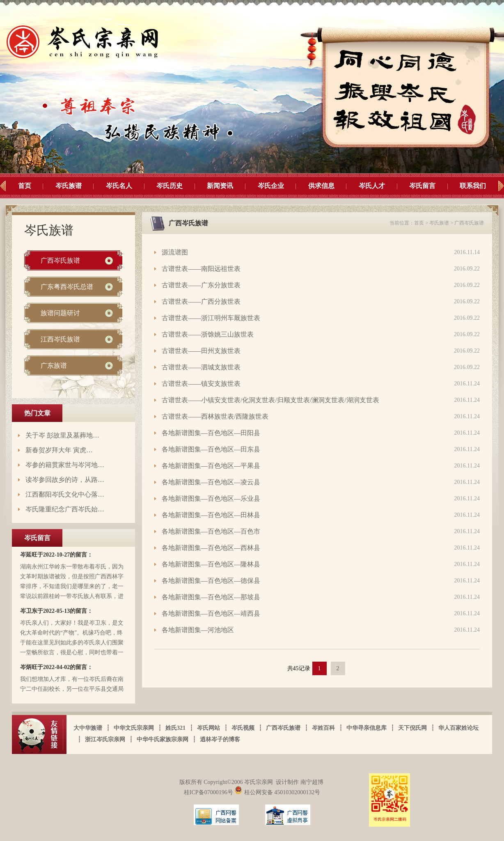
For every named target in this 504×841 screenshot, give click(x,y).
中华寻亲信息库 (367, 728)
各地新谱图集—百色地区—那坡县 (211, 597)
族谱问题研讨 (60, 313)
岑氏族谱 (69, 186)
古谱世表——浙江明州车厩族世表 (211, 318)
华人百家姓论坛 (458, 728)
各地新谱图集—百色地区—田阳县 (211, 433)
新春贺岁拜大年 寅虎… (59, 450)
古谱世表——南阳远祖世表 (201, 269)
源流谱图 (175, 252)
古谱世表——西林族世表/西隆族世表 (215, 416)
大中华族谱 (88, 728)
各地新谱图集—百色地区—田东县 (211, 449)
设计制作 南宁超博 (300, 782)
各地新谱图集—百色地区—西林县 (211, 548)
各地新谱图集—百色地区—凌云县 (211, 482)
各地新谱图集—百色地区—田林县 (211, 515)
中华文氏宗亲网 (134, 728)
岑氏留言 (422, 186)
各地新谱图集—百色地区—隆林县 (211, 564)
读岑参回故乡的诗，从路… (65, 480)
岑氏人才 (372, 186)
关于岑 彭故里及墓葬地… (62, 435)
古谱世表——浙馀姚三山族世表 (208, 334)
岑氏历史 (170, 186)
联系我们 (473, 186)
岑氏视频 (243, 728)
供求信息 (321, 186)
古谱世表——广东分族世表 (201, 285)
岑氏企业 (271, 186)
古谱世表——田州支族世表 (201, 351)
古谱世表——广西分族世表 (201, 301)
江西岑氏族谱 (60, 339)
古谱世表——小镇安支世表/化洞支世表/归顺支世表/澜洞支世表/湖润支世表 (270, 400)
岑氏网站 (208, 728)
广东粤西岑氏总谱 (67, 287)
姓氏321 (175, 728)
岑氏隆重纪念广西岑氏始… (65, 509)
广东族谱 (54, 366)
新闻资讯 (220, 186)
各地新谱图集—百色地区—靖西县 (211, 613)
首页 (25, 186)
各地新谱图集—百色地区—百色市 (211, 531)
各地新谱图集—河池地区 (198, 630)
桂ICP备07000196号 (209, 792)
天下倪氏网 (412, 728)
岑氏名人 (119, 186)
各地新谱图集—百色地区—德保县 (211, 581)
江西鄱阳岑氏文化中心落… (65, 494)
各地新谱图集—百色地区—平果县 (211, 466)
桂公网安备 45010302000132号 (277, 792)
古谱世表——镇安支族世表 (201, 384)
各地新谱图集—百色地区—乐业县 (211, 498)
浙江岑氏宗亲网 (105, 739)
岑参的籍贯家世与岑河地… (65, 465)
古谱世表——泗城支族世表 (201, 367)
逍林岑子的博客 (220, 739)
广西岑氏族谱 (60, 260)
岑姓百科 (323, 728)
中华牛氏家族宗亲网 (163, 739)
